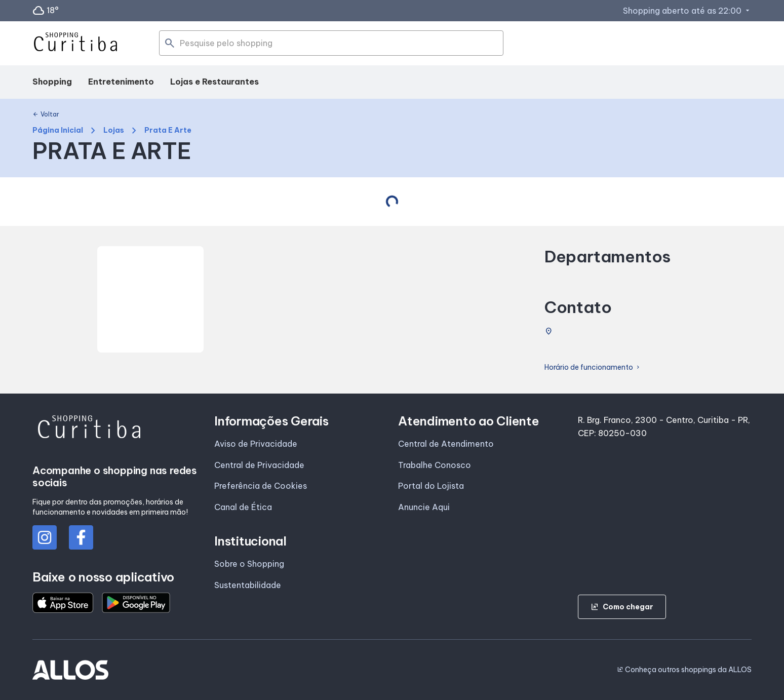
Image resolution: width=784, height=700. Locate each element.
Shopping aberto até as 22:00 (687, 11)
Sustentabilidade (248, 585)
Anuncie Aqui (424, 507)
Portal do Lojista (431, 486)
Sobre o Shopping (249, 564)
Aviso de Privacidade (256, 444)
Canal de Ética (243, 507)
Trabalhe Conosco (435, 465)
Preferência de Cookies (261, 486)
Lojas (114, 130)
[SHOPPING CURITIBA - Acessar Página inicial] (75, 44)
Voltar (46, 114)
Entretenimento (121, 82)
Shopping (52, 82)
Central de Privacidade (259, 465)
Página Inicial (58, 130)
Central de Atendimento (446, 444)
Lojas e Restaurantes (214, 82)
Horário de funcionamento (593, 367)
